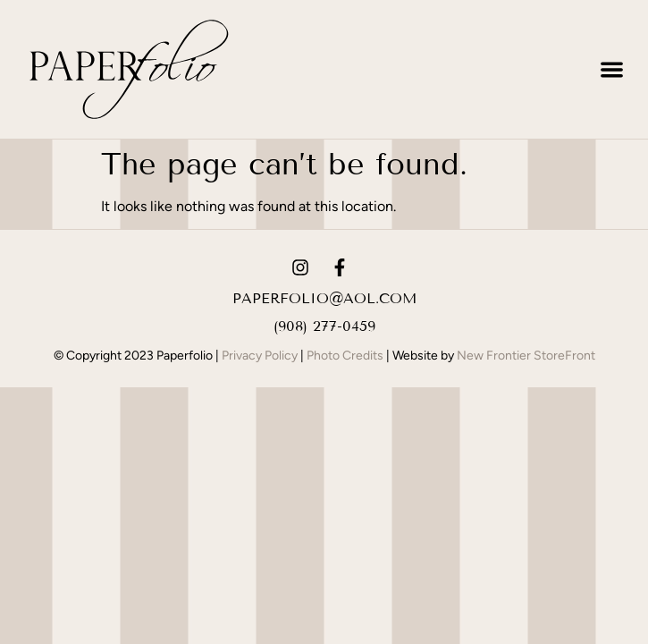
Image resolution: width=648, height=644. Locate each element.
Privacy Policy (260, 356)
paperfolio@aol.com (324, 298)
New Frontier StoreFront (526, 356)
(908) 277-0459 (324, 326)
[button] (613, 69)
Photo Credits (345, 356)
